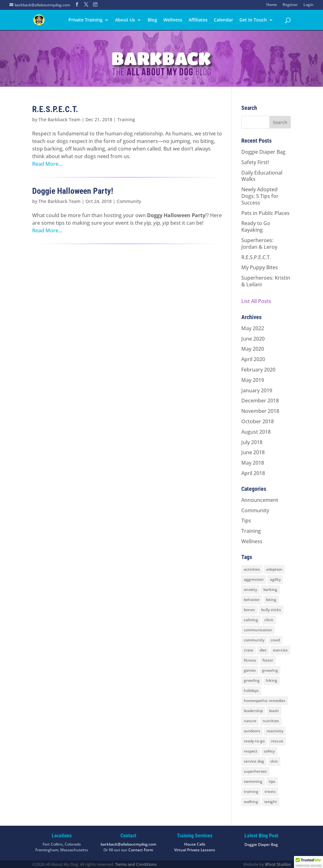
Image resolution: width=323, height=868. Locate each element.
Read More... (47, 164)
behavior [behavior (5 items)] (252, 600)
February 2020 (258, 370)
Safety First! (255, 162)
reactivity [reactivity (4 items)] (275, 731)
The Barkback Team (59, 119)
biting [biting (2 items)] (271, 600)
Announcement (260, 500)
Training (126, 119)
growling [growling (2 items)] (252, 680)
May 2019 (253, 380)
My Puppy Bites (260, 267)
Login (308, 5)
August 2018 (256, 432)
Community (129, 201)
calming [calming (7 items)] (251, 620)
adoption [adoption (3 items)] (274, 569)
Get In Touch (253, 20)
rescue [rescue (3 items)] (277, 741)
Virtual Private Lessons (195, 850)
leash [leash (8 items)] (274, 711)
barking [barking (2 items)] (270, 589)
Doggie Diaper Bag (263, 152)
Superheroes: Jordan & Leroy (259, 244)
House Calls (195, 844)
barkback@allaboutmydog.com (128, 844)
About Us (125, 20)
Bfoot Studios (278, 864)
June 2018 (253, 452)
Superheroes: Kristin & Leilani (266, 281)
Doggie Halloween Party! (73, 191)
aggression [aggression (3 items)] (254, 579)
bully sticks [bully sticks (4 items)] (271, 610)
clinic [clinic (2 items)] (269, 620)
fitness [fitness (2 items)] (250, 660)
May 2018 (253, 463)
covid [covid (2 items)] (275, 640)
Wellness (173, 20)
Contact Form (141, 850)
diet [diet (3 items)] (263, 650)
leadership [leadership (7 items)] (253, 711)
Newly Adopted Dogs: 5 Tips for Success (260, 196)
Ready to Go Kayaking (256, 226)
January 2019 (257, 390)
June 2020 (253, 339)
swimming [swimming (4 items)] (253, 781)
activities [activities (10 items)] (252, 569)
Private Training (85, 20)
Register (290, 5)
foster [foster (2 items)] (268, 660)
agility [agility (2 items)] (275, 579)
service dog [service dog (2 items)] (254, 761)
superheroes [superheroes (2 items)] (255, 771)
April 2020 (253, 359)
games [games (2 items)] (250, 670)
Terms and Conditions (136, 864)
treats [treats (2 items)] (270, 791)
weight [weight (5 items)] (271, 802)
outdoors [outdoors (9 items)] (252, 731)
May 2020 (253, 349)
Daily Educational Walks (262, 176)
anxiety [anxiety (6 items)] (250, 589)
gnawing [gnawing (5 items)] (270, 670)
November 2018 (260, 411)
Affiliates (198, 20)
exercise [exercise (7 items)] (280, 650)
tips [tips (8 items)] (272, 781)
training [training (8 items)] (251, 791)
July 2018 (252, 442)
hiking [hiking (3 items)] (272, 680)
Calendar (223, 20)
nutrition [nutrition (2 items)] (271, 721)
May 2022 (253, 328)
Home (272, 5)
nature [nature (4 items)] (250, 721)
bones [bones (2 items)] (249, 610)
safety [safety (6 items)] (269, 751)
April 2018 (253, 473)
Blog (152, 20)
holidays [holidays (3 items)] (251, 690)
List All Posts (256, 301)
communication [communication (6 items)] (258, 630)
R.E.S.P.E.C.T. (55, 109)
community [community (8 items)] (254, 640)
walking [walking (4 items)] (251, 802)
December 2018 (260, 401)
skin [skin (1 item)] (274, 761)
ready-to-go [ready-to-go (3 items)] (254, 741)
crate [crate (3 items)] (249, 650)
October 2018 (258, 421)
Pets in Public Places (265, 213)
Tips (246, 520)
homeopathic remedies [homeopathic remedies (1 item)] (265, 701)
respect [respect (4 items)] (251, 751)
